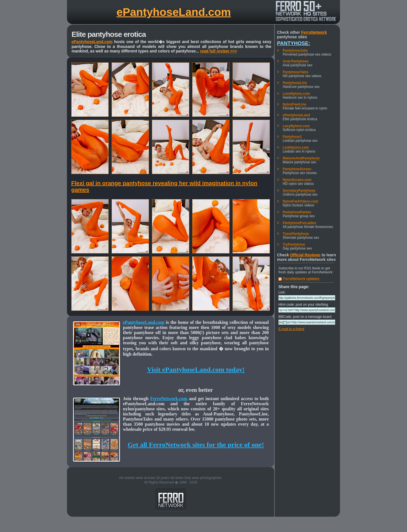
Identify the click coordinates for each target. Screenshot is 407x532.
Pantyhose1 (292, 137)
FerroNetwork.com (169, 399)
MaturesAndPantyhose (301, 158)
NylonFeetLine (294, 104)
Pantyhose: (294, 43)
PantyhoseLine (295, 83)
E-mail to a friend (291, 329)
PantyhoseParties (297, 212)
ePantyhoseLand (296, 115)
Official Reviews (305, 255)
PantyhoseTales (295, 72)
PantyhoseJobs (295, 50)
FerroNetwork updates (301, 279)
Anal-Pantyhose (296, 61)
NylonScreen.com (297, 180)
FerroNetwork (314, 32)
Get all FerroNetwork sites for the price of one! (196, 445)
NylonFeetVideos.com (300, 201)
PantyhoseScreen (297, 169)
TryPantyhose (294, 244)
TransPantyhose (296, 234)
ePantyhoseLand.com (174, 12)
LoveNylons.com (296, 94)
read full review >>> (219, 51)
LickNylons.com (296, 147)
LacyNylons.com (296, 126)
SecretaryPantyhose (299, 191)
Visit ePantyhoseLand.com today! (196, 370)
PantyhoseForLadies (299, 223)
